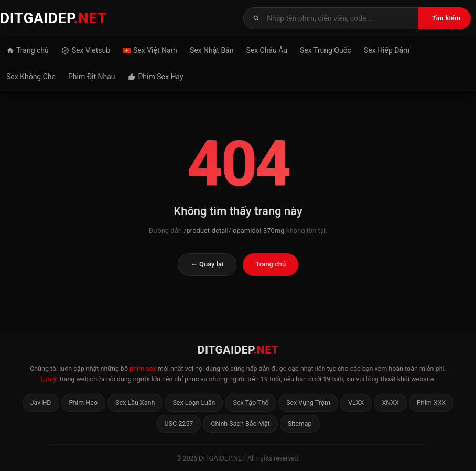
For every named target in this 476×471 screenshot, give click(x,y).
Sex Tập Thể (251, 403)
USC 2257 (178, 424)
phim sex (143, 368)
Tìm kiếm (446, 18)
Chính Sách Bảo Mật (240, 424)
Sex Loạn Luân (194, 403)
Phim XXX (431, 403)
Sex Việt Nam (150, 50)
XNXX (390, 403)
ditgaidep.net (222, 458)
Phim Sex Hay (156, 77)
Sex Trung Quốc (326, 50)
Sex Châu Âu (267, 50)
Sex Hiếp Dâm (387, 50)
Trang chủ (28, 50)
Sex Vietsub (86, 50)
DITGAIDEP (53, 18)
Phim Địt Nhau (92, 77)
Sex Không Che (31, 77)
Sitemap (300, 424)
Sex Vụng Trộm (308, 403)
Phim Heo (84, 403)
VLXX (356, 403)
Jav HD (41, 403)
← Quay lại (207, 264)
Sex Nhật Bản (212, 50)
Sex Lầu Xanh (135, 403)
